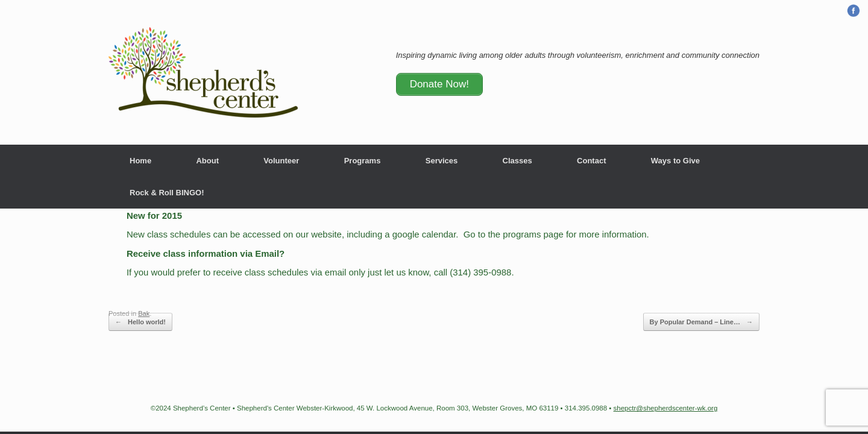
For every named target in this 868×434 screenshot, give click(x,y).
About (207, 161)
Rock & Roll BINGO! (167, 193)
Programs (363, 161)
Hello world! (140, 322)
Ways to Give (675, 161)
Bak (144, 313)
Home (140, 161)
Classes (517, 161)
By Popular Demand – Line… (701, 322)
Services (442, 161)
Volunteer (281, 161)
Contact (591, 161)
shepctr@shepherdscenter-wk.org (666, 408)
